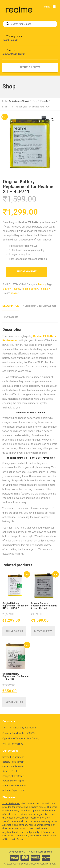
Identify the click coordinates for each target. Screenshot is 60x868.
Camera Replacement (14, 766)
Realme (16, 289)
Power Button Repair (13, 781)
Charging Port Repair (13, 776)
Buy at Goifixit (27, 272)
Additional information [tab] (39, 306)
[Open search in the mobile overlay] (30, 24)
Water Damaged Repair (15, 785)
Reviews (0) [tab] (11, 317)
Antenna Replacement (14, 790)
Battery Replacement (13, 762)
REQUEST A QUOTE (30, 67)
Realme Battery (30, 289)
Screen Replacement (13, 757)
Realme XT (46, 289)
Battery (42, 284)
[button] (52, 120)
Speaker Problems (12, 771)
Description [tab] (11, 306)
